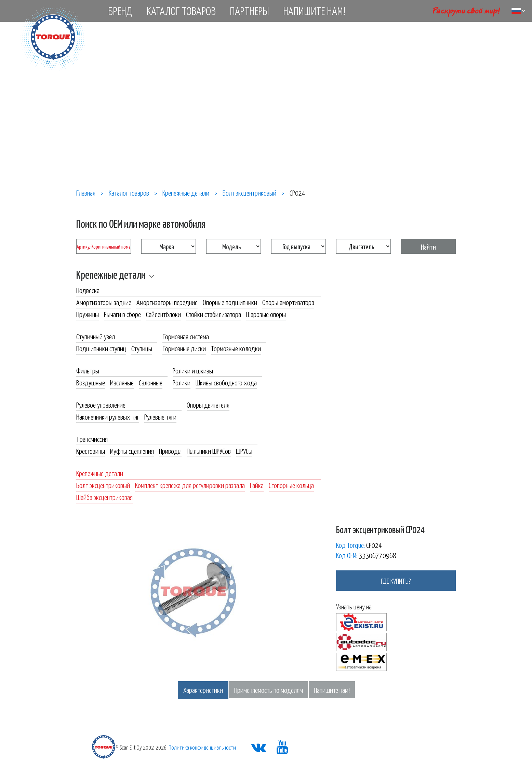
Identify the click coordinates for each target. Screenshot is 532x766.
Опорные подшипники (230, 302)
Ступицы (142, 348)
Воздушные (91, 382)
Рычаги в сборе (122, 314)
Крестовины (91, 451)
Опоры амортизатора (288, 302)
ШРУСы (244, 451)
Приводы (170, 451)
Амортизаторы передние (167, 302)
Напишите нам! (314, 11)
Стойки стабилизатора (214, 314)
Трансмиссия (92, 439)
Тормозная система (186, 336)
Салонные (151, 382)
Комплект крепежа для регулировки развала (190, 485)
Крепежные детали (111, 274)
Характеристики (203, 690)
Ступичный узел (96, 336)
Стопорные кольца (291, 485)
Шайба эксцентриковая (104, 497)
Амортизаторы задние (104, 302)
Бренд (120, 11)
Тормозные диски (184, 348)
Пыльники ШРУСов (209, 451)
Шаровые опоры (266, 314)
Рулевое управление (101, 405)
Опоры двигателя (208, 405)
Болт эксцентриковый (103, 485)
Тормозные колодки (236, 348)
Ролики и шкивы (193, 370)
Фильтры (88, 370)
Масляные (122, 382)
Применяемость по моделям (269, 690)
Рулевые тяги (160, 417)
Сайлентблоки (163, 314)
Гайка (257, 485)
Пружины (88, 314)
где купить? (396, 581)
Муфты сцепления (132, 451)
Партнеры (249, 11)
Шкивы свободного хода (226, 382)
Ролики (182, 382)
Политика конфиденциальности (202, 747)
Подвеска (88, 290)
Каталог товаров (181, 11)
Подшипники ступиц (101, 348)
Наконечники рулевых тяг (108, 417)
